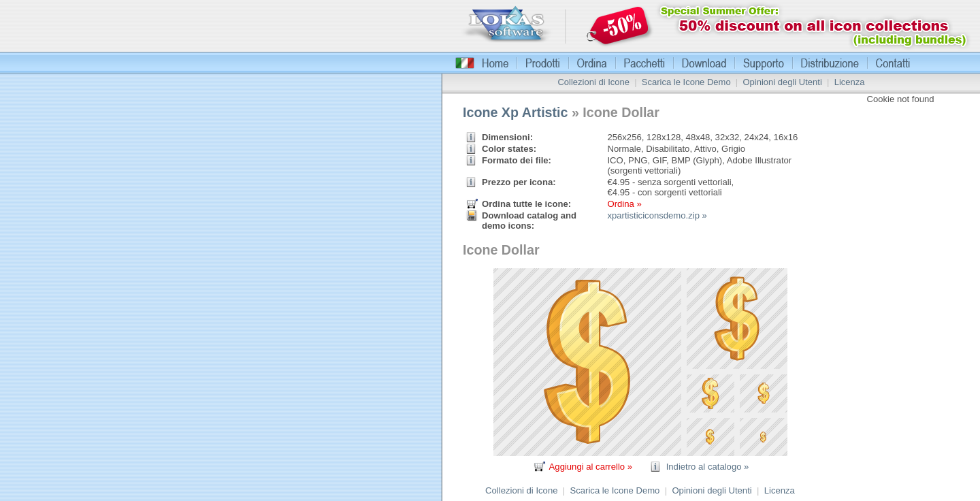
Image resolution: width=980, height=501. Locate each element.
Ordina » (624, 204)
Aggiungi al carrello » (591, 467)
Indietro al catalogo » (708, 467)
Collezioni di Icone (593, 82)
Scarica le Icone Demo (686, 82)
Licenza (850, 82)
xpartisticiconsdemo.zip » (657, 215)
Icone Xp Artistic (516, 112)
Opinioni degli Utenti (782, 82)
